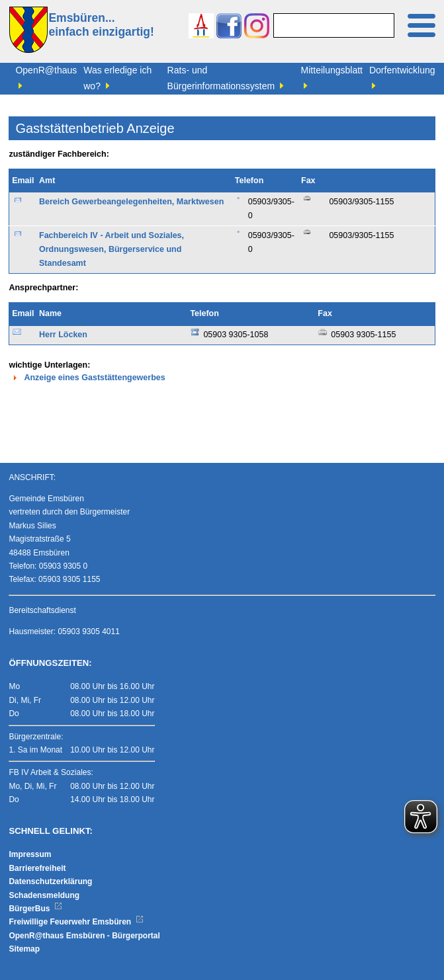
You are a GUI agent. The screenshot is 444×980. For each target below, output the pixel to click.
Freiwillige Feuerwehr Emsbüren (76, 922)
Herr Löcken (63, 335)
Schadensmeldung (44, 895)
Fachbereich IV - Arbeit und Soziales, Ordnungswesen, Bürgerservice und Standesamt (111, 250)
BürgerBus (35, 909)
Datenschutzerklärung (50, 881)
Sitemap (24, 949)
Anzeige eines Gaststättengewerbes (87, 378)
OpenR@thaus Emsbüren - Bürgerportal (84, 936)
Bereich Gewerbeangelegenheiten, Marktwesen (131, 202)
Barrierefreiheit (37, 868)
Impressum (30, 854)
